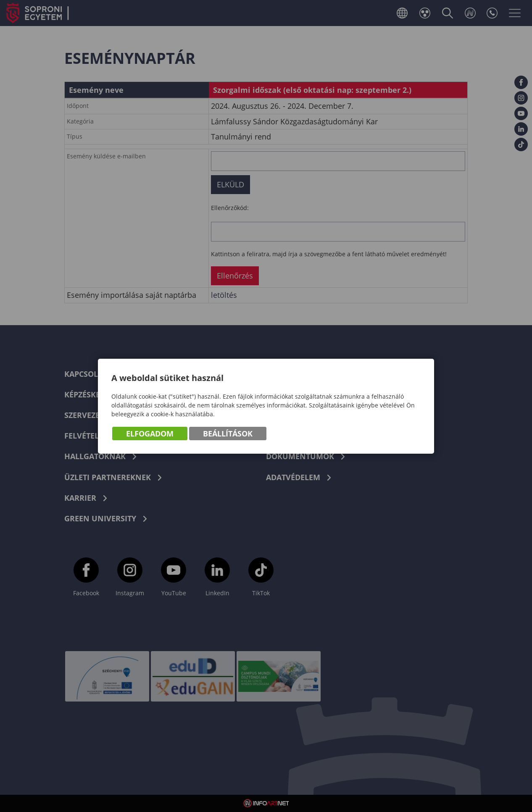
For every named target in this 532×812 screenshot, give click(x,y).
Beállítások (228, 434)
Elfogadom (150, 434)
